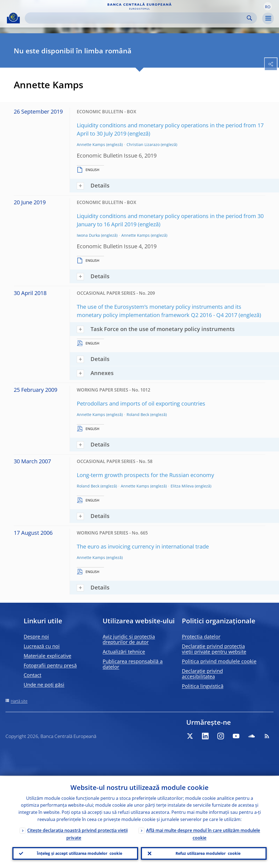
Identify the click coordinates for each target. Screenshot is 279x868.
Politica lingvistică (203, 686)
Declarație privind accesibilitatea (202, 674)
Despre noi (36, 636)
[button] (268, 6)
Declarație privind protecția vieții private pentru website (214, 649)
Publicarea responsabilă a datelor (133, 664)
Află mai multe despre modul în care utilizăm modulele (203, 833)
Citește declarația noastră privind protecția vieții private (77, 833)
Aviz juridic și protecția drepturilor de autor (129, 639)
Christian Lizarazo (143, 144)
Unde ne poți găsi (44, 685)
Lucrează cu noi (42, 646)
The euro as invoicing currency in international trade (143, 546)
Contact (32, 675)
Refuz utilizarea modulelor (208, 853)
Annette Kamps (91, 144)
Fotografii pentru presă (50, 665)
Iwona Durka (88, 235)
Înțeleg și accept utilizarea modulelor (80, 853)
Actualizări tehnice (124, 652)
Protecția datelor (201, 636)
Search (249, 18)
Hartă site (19, 701)
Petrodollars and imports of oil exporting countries (141, 403)
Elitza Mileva (182, 486)
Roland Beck (138, 414)
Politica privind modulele (219, 661)
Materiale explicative (47, 656)
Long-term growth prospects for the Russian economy (145, 475)
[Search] (136, 18)
